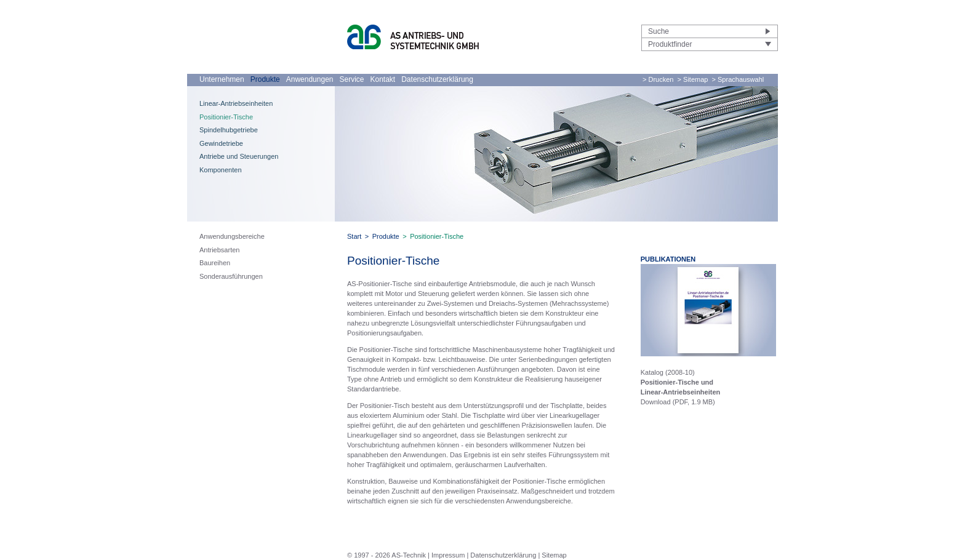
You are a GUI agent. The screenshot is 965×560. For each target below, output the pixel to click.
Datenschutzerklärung (437, 79)
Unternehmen (222, 79)
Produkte (265, 79)
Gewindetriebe (221, 143)
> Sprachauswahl (738, 79)
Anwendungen (310, 79)
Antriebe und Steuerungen (239, 156)
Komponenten (221, 170)
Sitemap (554, 555)
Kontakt (383, 79)
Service (351, 79)
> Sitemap (693, 79)
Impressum (448, 555)
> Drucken (658, 79)
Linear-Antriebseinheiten (236, 103)
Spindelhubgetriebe (229, 130)
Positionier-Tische (226, 117)
